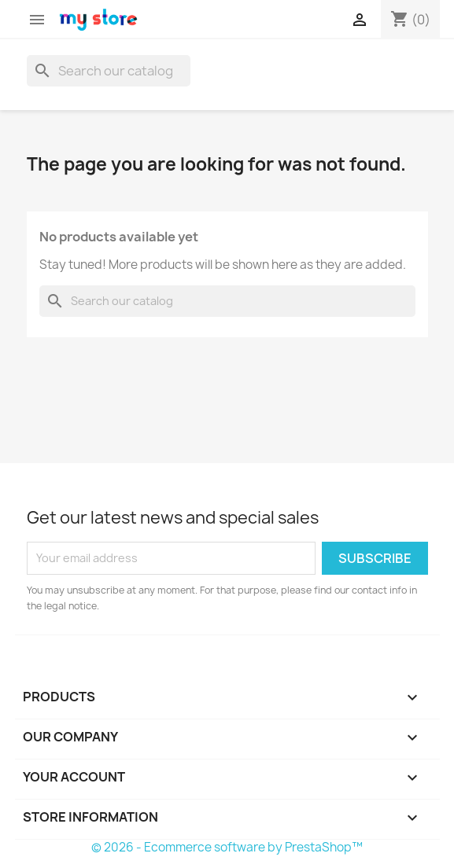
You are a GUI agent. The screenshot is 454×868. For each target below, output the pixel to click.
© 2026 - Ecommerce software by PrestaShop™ (227, 847)
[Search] (109, 71)
